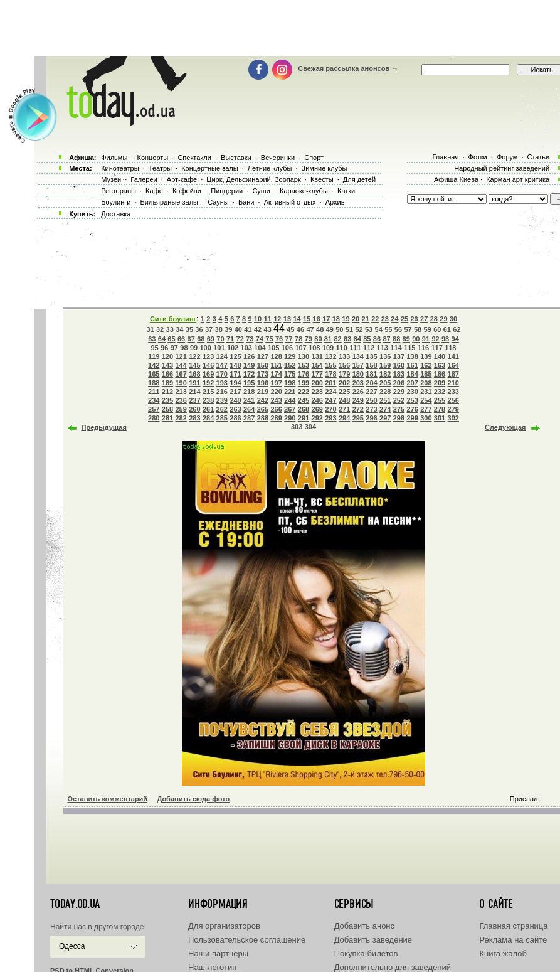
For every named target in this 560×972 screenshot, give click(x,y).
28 (434, 319)
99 (194, 348)
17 (326, 319)
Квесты (322, 179)
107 (300, 348)
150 (263, 365)
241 (249, 400)
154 (317, 365)
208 (426, 383)
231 (426, 392)
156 (344, 365)
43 (268, 329)
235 (167, 400)
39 (228, 329)
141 (453, 356)
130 (304, 356)
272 (358, 409)
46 (300, 329)
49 (330, 329)
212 (167, 392)
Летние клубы (270, 168)
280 (154, 418)
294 (344, 418)
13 (287, 319)
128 (276, 356)
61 (447, 329)
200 (317, 383)
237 (194, 400)
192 (208, 383)
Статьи (539, 157)
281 (167, 418)
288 (263, 418)
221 (290, 392)
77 (288, 339)
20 (356, 319)
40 (238, 329)
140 (440, 356)
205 (385, 383)
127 (263, 356)
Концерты (152, 158)
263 (235, 409)
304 (310, 427)
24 (394, 319)
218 (249, 392)
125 (235, 356)
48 (320, 329)
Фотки (478, 157)
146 (208, 365)
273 (371, 409)
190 (181, 383)
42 (258, 329)
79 (309, 339)
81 (328, 339)
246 (317, 400)
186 (440, 374)
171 (235, 374)
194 (235, 383)
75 (269, 339)
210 (453, 383)
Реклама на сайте (513, 940)
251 (385, 400)
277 (426, 409)
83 (347, 339)
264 (249, 409)
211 (154, 392)
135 (371, 356)
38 (219, 329)
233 (453, 392)
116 (423, 348)
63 (152, 339)
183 (399, 374)
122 (194, 356)
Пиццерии (227, 191)
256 (453, 400)
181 (371, 374)
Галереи (144, 179)
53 (369, 329)
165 (154, 374)
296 (371, 418)
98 (184, 348)
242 (263, 400)
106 (287, 348)
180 (358, 374)
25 (404, 319)
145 (194, 365)
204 (371, 383)
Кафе (154, 191)
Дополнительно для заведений (393, 967)
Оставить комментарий (108, 799)
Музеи (111, 179)
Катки (346, 191)
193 (222, 383)
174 (276, 374)
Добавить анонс (364, 926)
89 (406, 339)
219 (263, 392)
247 (330, 400)
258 (167, 409)
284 (208, 418)
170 (222, 374)
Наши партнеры (218, 953)
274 (385, 409)
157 (358, 365)
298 (399, 418)
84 (357, 339)
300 (426, 418)
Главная (445, 157)
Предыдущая (104, 427)
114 (396, 348)
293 (330, 418)
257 (154, 409)
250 (371, 400)
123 (208, 356)
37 (209, 329)
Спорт (314, 158)
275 (399, 409)
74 (260, 339)
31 (150, 329)
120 (167, 356)
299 (412, 418)
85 (367, 339)
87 (386, 339)
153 (304, 365)
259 (181, 409)
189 (167, 383)
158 (371, 365)
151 (276, 365)
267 (290, 409)
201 (330, 383)
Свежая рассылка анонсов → (348, 68)
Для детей (359, 179)
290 (290, 418)
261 (208, 409)
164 (453, 365)
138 (412, 356)
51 (349, 329)
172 (249, 374)
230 (412, 392)
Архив (335, 202)
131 (317, 356)
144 (181, 365)
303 (297, 427)
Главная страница (513, 926)
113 (383, 348)
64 (162, 339)
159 (385, 365)
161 (412, 365)
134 (358, 356)
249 (358, 400)
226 (358, 392)
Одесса (72, 946)
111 (355, 348)
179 (344, 374)
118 (450, 348)
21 (366, 319)
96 (164, 348)
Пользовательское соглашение (247, 940)
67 (191, 339)
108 (314, 348)
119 (154, 356)
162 (426, 365)
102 (233, 348)
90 (416, 339)
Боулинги (116, 202)
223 (317, 392)
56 (398, 329)
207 (412, 383)
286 (235, 418)
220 (276, 392)
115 (409, 348)
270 (330, 409)
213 (181, 392)
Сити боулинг (173, 319)
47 (310, 329)
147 (222, 365)
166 (167, 374)
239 (222, 400)
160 (399, 365)
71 (230, 339)
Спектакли (194, 158)
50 (339, 329)
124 (222, 356)
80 (318, 339)
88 (396, 339)
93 (445, 339)
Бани (246, 202)
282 (181, 418)
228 (385, 392)
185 (426, 374)
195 (249, 383)
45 (290, 329)
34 (179, 329)
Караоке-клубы (304, 191)
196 (263, 383)
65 (171, 339)
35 (189, 329)
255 (440, 400)
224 (330, 392)
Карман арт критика (518, 179)
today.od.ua (75, 904)
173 (263, 374)
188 (154, 383)
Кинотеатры (120, 168)
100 (205, 348)
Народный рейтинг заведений (502, 168)
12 (277, 319)
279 (453, 409)
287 (249, 418)
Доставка (116, 214)
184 (412, 374)
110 (342, 348)
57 (408, 329)
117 (436, 348)
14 (297, 319)
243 (276, 400)
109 (328, 348)
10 (258, 319)
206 (399, 383)
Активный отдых (290, 202)
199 (304, 383)
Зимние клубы (325, 168)
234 (154, 400)
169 (208, 374)
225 (344, 392)
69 (211, 339)
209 (440, 383)
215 (208, 392)
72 (240, 339)
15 (307, 319)
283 (194, 418)
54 (379, 329)
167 (181, 374)
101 (219, 348)
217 (235, 392)
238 (208, 400)
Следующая (505, 427)
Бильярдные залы (169, 202)
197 (276, 383)
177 (317, 374)
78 (298, 339)
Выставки (236, 158)
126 (249, 356)
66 (181, 339)
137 (399, 356)
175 (290, 374)
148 (235, 365)
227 (371, 392)
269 (317, 409)
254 (426, 400)
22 (375, 319)
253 (412, 400)
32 (160, 329)
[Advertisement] (281, 28)
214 (194, 392)
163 (440, 365)
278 (440, 409)
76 (279, 339)
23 (385, 319)
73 (250, 339)
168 (194, 374)
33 (170, 329)
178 (330, 374)
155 (330, 365)
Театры (160, 168)
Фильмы (114, 158)
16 (317, 319)
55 (388, 329)
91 (426, 339)
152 (290, 365)
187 (453, 374)
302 (453, 418)
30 (453, 319)
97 (174, 348)
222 (304, 392)
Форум (507, 157)
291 (304, 418)
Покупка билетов (366, 953)
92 (435, 339)
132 (330, 356)
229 (399, 392)
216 (222, 392)
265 (263, 409)
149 (249, 365)
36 (199, 329)
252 (399, 400)
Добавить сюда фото (193, 799)
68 (201, 339)
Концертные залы (209, 168)
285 (222, 418)
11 (268, 319)
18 (336, 319)
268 (304, 409)
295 (358, 418)
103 (246, 348)
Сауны (218, 202)
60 (437, 329)
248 (344, 400)
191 (194, 383)
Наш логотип (212, 967)
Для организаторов (224, 926)
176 (304, 374)
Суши (261, 191)
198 (290, 383)
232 (440, 392)
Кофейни (187, 191)
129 (290, 356)
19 (346, 319)
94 (455, 339)
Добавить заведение (373, 940)
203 (358, 383)
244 (290, 400)
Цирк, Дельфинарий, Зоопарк (253, 179)
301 (440, 418)
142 (154, 365)
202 (344, 383)
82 (337, 339)
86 (377, 339)
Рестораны (119, 191)
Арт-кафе (182, 179)
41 (248, 329)
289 (276, 418)
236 (181, 400)
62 (457, 329)
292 (317, 418)
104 (260, 348)
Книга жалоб (503, 953)
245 (304, 400)
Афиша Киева (456, 179)
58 (418, 329)
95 (155, 348)
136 (385, 356)
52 (359, 329)
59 (428, 329)
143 (167, 365)
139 (426, 356)
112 (369, 348)
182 (385, 374)
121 (181, 356)
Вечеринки (278, 158)
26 (415, 319)
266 (276, 409)
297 (385, 418)
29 (443, 319)
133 (344, 356)
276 (412, 409)
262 (222, 409)
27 (424, 319)
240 (235, 400)
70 (220, 339)
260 (194, 409)
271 (344, 409)
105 (273, 348)
